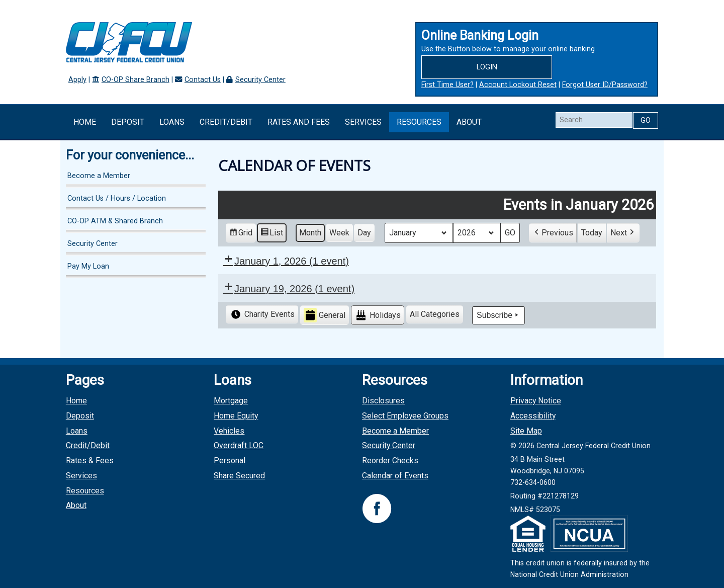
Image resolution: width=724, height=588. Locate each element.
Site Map (526, 431)
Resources (419, 122)
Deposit (128, 122)
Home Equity (236, 416)
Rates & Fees (90, 460)
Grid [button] (241, 234)
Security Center (260, 80)
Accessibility (533, 416)
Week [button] (339, 232)
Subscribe (499, 315)
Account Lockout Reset (518, 85)
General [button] (325, 315)
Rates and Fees (299, 122)
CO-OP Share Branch (135, 80)
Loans (172, 122)
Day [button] (364, 232)
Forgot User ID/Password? (605, 85)
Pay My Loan (88, 266)
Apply (77, 80)
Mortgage (231, 401)
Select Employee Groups (405, 416)
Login (487, 67)
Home (85, 122)
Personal (230, 460)
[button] (553, 232)
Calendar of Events (395, 476)
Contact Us (203, 80)
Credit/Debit (226, 122)
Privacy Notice (536, 401)
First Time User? (447, 85)
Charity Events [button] (262, 314)
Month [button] (310, 232)
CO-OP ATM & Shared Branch (115, 221)
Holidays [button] (378, 315)
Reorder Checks (390, 460)
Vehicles (229, 431)
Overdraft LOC (239, 445)
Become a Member (99, 176)
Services (363, 122)
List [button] (271, 234)
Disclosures (383, 401)
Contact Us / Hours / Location (117, 198)
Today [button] (592, 232)
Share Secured (239, 476)
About (469, 122)
